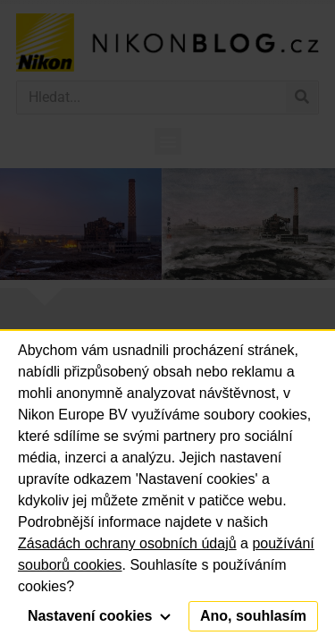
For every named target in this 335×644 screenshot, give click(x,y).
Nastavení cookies (99, 616)
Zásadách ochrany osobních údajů (127, 543)
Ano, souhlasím (253, 616)
